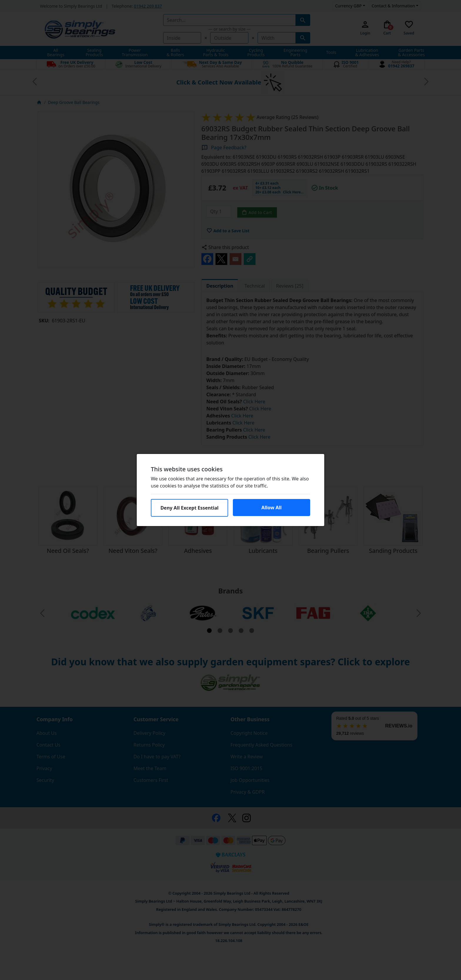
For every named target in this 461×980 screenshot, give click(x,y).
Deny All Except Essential (190, 508)
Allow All (272, 508)
